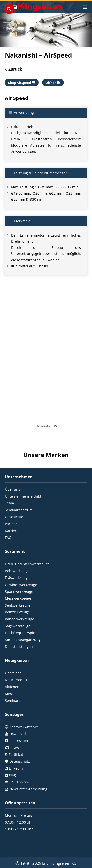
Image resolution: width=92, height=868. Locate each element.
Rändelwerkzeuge (20, 602)
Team (9, 485)
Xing (12, 758)
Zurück (15, 69)
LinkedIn (15, 751)
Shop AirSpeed (22, 83)
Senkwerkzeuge (18, 588)
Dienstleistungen (19, 629)
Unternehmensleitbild (23, 479)
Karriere (12, 513)
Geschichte (14, 499)
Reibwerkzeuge (17, 595)
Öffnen (53, 83)
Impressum (18, 723)
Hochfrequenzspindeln (24, 615)
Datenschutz (19, 744)
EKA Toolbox (19, 765)
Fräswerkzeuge (17, 560)
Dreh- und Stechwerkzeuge (27, 546)
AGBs (14, 730)
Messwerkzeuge (18, 581)
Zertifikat (15, 737)
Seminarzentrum (19, 493)
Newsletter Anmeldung (28, 771)
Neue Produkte (17, 662)
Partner (11, 506)
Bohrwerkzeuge (18, 553)
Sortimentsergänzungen (25, 622)
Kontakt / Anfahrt (23, 709)
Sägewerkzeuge (18, 608)
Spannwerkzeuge (19, 574)
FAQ (8, 520)
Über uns (13, 472)
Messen (11, 676)
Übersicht (13, 656)
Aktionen (12, 669)
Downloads (18, 716)
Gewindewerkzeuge (21, 567)
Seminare (13, 683)
